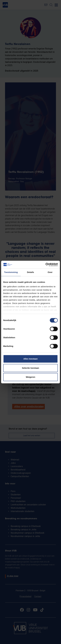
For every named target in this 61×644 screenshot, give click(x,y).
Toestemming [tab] (11, 272)
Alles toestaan (30, 359)
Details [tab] (30, 272)
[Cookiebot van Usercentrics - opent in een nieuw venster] (46, 265)
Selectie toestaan (31, 368)
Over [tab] (50, 272)
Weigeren (30, 377)
